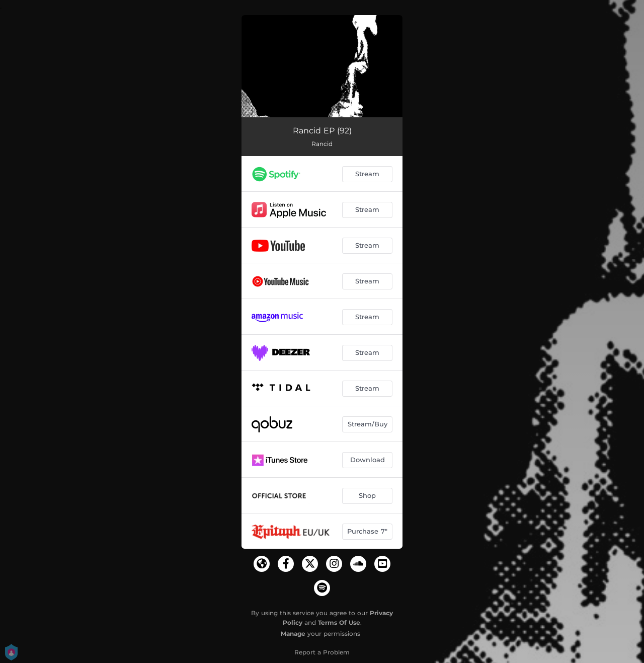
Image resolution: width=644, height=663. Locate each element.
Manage (293, 634)
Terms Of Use (339, 622)
